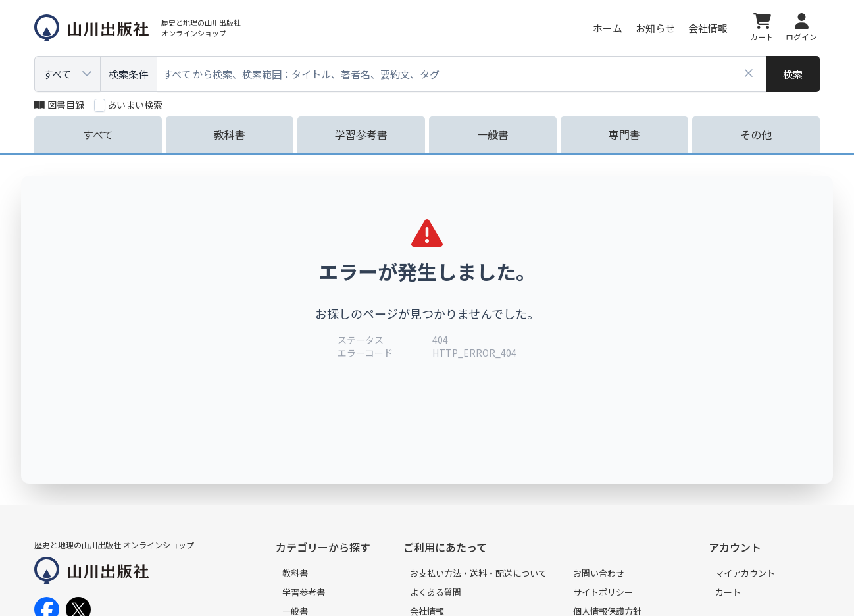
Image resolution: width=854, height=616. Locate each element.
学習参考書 (304, 592)
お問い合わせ (599, 573)
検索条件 (128, 74)
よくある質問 (436, 592)
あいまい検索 (135, 105)
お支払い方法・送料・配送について (478, 573)
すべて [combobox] (57, 74)
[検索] (793, 74)
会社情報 (708, 28)
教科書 (295, 573)
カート (728, 592)
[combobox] (462, 74)
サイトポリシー (603, 592)
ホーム (608, 28)
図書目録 (59, 105)
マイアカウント (745, 573)
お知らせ (655, 28)
